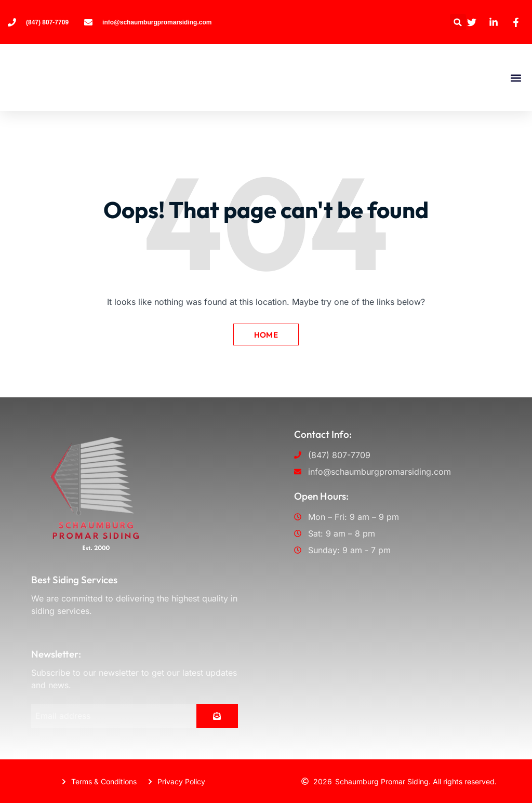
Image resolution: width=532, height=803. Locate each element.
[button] (458, 22)
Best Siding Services (74, 579)
